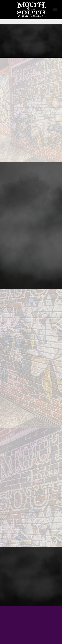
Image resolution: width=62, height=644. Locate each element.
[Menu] (55, 10)
